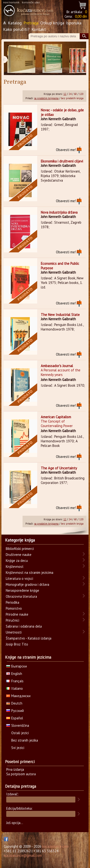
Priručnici (12, 620)
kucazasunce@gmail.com (23, 855)
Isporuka (74, 23)
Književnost (15, 567)
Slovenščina (18, 725)
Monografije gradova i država (27, 584)
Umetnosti (14, 632)
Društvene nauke (19, 555)
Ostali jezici (20, 733)
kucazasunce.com (55, 846)
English (14, 674)
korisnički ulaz (31, 2)
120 (81, 94)
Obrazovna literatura (21, 596)
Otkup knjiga (52, 23)
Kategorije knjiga (20, 540)
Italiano (15, 688)
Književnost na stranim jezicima (30, 572)
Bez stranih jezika (25, 740)
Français (15, 681)
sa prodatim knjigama (46, 98)
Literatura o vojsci (19, 578)
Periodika (12, 602)
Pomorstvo (14, 608)
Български (17, 666)
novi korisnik (11, 2)
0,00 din (81, 16)
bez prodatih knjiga (72, 98)
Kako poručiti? (16, 29)
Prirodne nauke (17, 614)
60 (75, 94)
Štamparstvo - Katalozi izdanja (29, 638)
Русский (15, 711)
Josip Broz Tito (17, 644)
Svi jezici (18, 748)
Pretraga (31, 23)
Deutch (14, 703)
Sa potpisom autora (21, 774)
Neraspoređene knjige (22, 590)
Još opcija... (15, 823)
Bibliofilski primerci (20, 549)
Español (15, 718)
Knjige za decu (17, 561)
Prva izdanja (15, 769)
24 (70, 94)
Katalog (15, 23)
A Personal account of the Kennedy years (61, 372)
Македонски (18, 696)
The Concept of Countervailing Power (57, 423)
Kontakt (39, 29)
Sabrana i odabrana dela (24, 626)
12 (65, 94)
